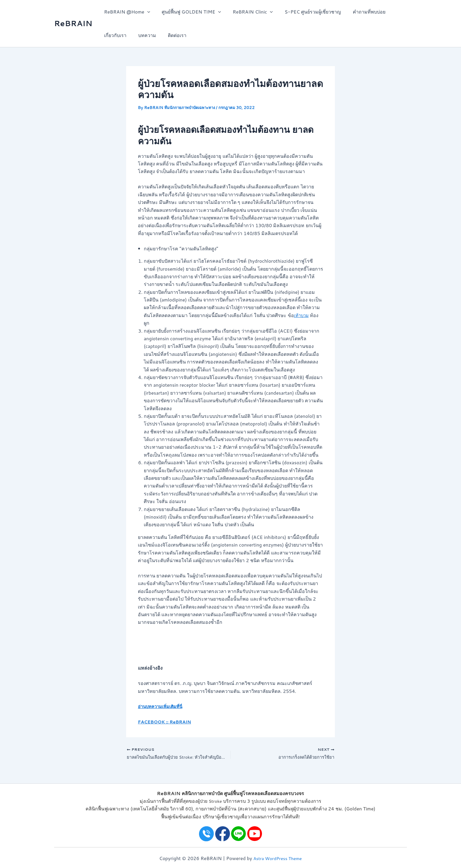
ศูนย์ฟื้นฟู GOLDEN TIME (188, 12)
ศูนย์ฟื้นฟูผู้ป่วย (290, 808)
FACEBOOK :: (155, 722)
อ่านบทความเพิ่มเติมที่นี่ (162, 706)
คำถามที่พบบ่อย (359, 12)
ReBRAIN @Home (126, 12)
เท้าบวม (302, 315)
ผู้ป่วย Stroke (209, 801)
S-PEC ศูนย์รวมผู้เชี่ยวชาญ (305, 12)
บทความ (144, 35)
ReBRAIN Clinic (247, 12)
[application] (146, 12)
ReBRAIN (73, 23)
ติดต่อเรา (171, 35)
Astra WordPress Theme (278, 858)
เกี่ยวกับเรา (114, 35)
